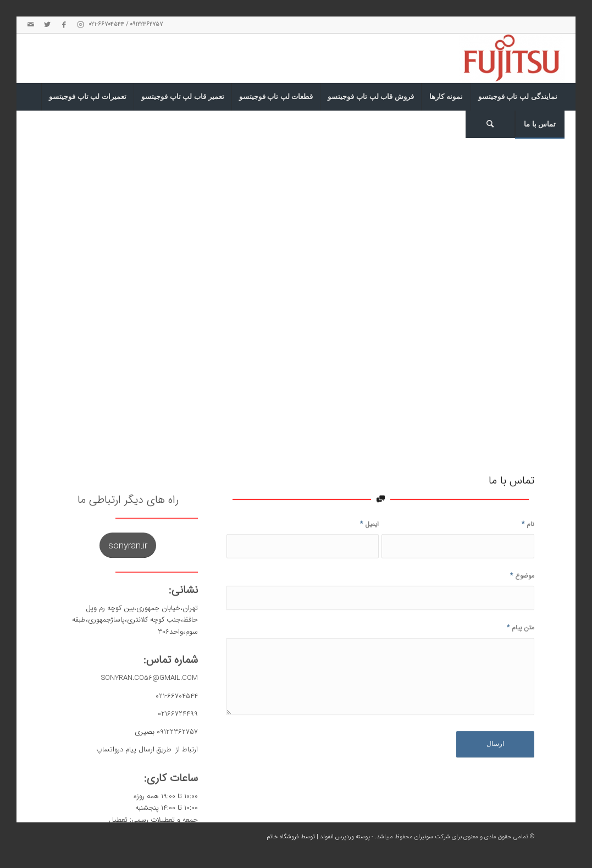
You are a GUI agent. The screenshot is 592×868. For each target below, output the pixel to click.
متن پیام (521, 665)
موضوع (522, 613)
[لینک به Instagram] (80, 25)
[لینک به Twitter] (47, 25)
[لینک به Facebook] (64, 25)
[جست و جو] (490, 124)
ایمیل (369, 561)
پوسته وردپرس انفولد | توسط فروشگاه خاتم (318, 837)
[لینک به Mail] (31, 25)
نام (528, 561)
